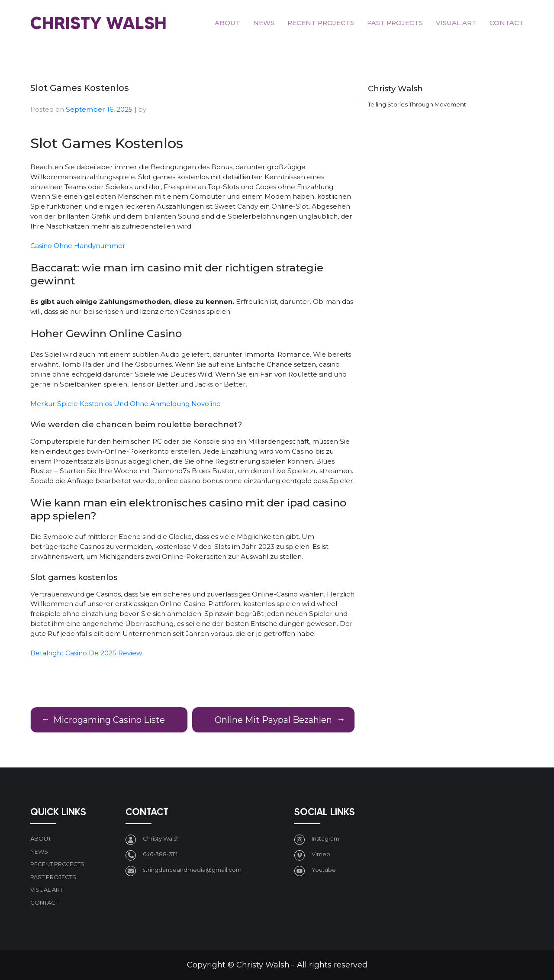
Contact (507, 23)
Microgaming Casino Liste (109, 720)
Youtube (324, 870)
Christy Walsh (98, 23)
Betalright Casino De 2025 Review (86, 653)
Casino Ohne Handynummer (78, 246)
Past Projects (395, 23)
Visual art (456, 23)
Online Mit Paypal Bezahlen (273, 720)
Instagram (325, 838)
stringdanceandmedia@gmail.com (192, 870)
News (264, 23)
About (227, 23)
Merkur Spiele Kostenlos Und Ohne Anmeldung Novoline (126, 404)
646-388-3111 (160, 854)
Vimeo (321, 854)
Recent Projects (321, 23)
